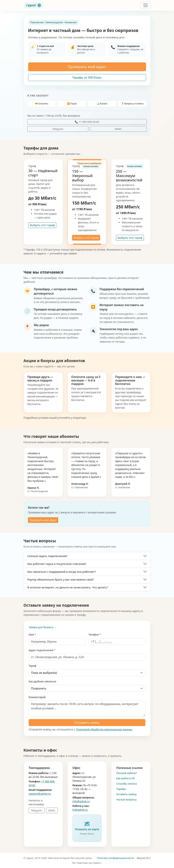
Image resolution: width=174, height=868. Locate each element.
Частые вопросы (127, 799)
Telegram (58, 129)
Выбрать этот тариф (42, 225)
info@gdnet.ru (81, 801)
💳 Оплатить (42, 104)
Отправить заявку (87, 723)
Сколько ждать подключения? (47, 556)
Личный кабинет (127, 773)
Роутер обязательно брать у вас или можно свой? (61, 579)
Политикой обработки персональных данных (104, 729)
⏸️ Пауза (72, 104)
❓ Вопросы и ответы (132, 104)
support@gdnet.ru (40, 794)
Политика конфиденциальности (115, 858)
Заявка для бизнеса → (43, 627)
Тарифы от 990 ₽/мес (87, 78)
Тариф (32, 666)
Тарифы (121, 789)
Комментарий (37, 697)
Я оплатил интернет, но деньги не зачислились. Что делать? (68, 587)
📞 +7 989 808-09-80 (87, 122)
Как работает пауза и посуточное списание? (57, 564)
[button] (87, 828)
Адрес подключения (41, 650)
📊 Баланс (102, 104)
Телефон (94, 634)
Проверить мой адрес (87, 67)
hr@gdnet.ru (80, 810)
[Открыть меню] (146, 5)
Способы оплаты (127, 784)
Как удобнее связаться (42, 681)
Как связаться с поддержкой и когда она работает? (62, 572)
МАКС (118, 129)
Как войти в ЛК (126, 778)
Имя (31, 634)
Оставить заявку (126, 794)
